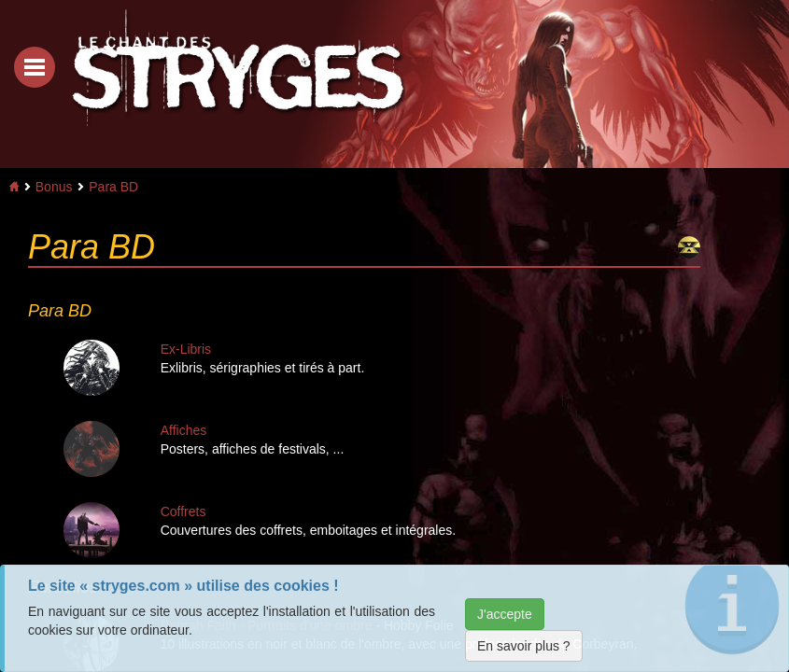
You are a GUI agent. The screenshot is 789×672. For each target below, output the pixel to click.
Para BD (113, 187)
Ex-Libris (186, 349)
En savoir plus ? (524, 646)
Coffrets (183, 511)
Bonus (54, 187)
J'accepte (505, 614)
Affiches (184, 430)
